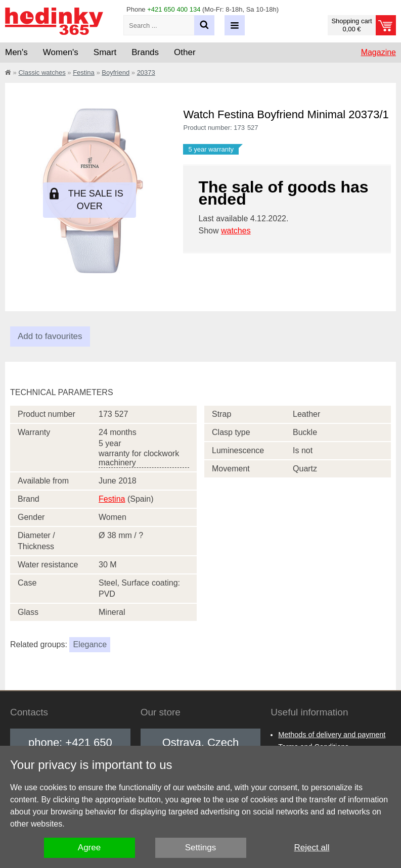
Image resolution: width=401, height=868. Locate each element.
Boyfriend (116, 73)
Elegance (90, 644)
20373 (146, 73)
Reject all (312, 848)
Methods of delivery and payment (332, 735)
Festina (84, 73)
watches (236, 231)
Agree (89, 848)
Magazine (378, 52)
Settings (201, 848)
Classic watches (42, 73)
